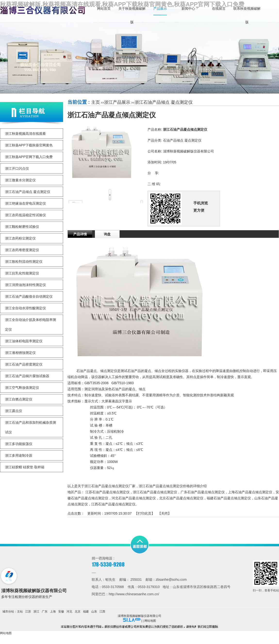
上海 (53, 612)
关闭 (164, 513)
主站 (20, 612)
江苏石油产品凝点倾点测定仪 (107, 492)
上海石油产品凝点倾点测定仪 (250, 492)
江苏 (28, 612)
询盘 (107, 234)
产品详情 (80, 234)
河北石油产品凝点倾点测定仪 (134, 498)
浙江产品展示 (117, 102)
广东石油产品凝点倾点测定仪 (203, 492)
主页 (96, 102)
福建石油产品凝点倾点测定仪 (229, 498)
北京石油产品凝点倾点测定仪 (181, 498)
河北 (69, 612)
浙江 (36, 612)
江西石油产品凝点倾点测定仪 (113, 504)
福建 (86, 612)
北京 (78, 612)
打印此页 (145, 513)
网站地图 (150, 621)
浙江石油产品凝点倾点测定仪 (155, 492)
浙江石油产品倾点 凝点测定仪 (164, 102)
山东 (94, 612)
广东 (45, 612)
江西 (102, 612)
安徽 (61, 612)
